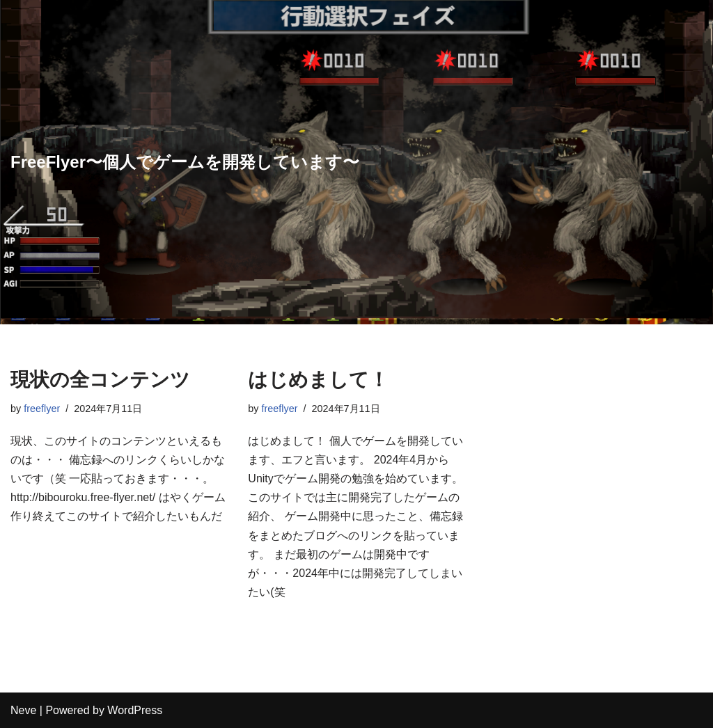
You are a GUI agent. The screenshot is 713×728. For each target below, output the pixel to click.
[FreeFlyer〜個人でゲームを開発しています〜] (185, 163)
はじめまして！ (318, 380)
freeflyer (42, 409)
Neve (23, 710)
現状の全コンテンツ (100, 380)
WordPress (135, 710)
